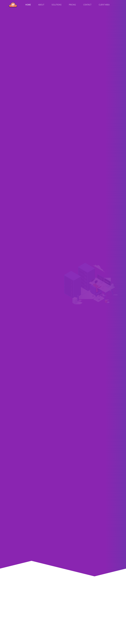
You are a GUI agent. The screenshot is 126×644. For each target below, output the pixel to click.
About (41, 5)
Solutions (56, 5)
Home (28, 5)
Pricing (72, 5)
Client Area (104, 5)
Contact (87, 5)
